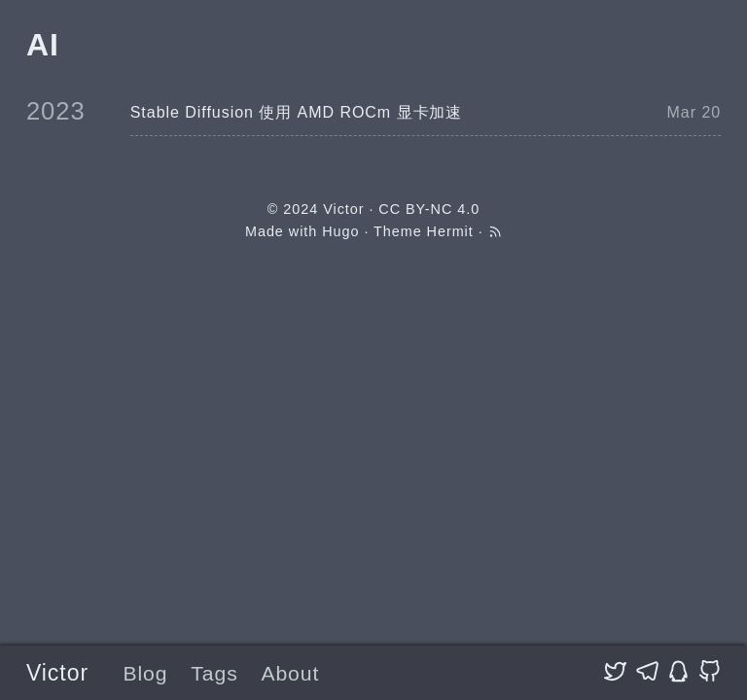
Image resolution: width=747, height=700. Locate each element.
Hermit (450, 231)
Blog (145, 673)
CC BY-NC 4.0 (429, 209)
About (290, 673)
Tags (214, 673)
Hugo (340, 231)
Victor (57, 673)
